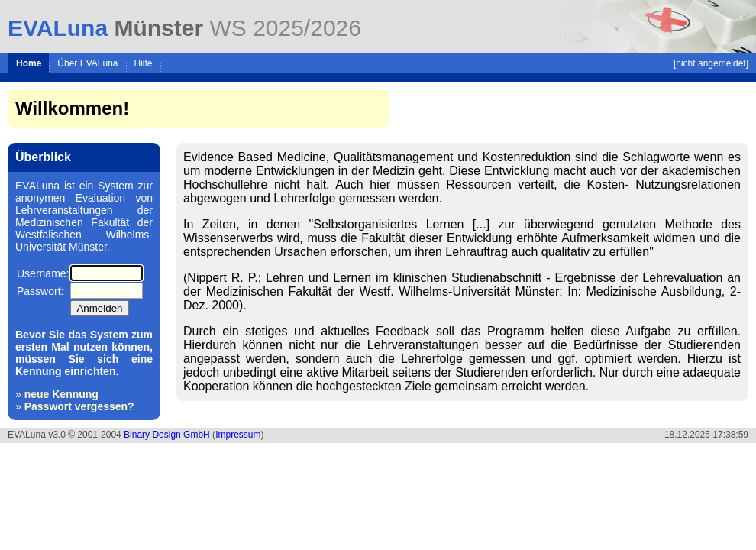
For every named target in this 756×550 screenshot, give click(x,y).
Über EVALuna (87, 63)
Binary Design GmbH (167, 435)
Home (29, 63)
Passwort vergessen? (79, 406)
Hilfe (144, 63)
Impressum (238, 435)
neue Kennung (61, 394)
